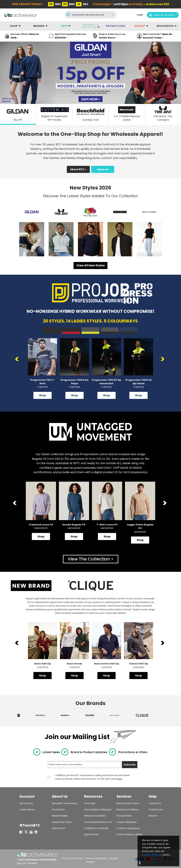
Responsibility (60, 816)
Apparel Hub (91, 834)
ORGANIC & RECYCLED (90, 26)
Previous (18, 359)
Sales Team (59, 828)
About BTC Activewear (65, 803)
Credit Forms (156, 810)
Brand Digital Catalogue (98, 810)
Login (140, 15)
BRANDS (39, 26)
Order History (27, 810)
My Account (26, 803)
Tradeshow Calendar (96, 828)
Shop (43, 395)
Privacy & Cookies (73, 858)
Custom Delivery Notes (129, 834)
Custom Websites (127, 822)
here (119, 779)
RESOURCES (165, 26)
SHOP (14, 26)
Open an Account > (103, 170)
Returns (153, 816)
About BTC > (78, 169)
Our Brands (58, 810)
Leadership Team (62, 822)
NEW (64, 26)
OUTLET (140, 26)
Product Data (124, 816)
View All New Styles (90, 265)
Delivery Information (128, 803)
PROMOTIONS (116, 26)
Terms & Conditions (96, 858)
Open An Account (162, 15)
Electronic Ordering (128, 810)
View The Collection (89, 559)
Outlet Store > (108, 38)
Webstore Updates (95, 816)
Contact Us (155, 803)
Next (163, 359)
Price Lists (90, 803)
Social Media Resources (98, 822)
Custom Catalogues (128, 828)
